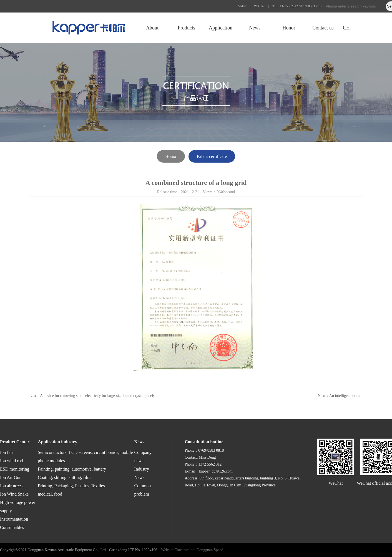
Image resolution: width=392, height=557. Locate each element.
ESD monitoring (15, 469)
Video (242, 6)
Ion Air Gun (11, 477)
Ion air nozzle (12, 486)
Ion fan (6, 452)
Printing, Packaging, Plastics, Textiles (71, 486)
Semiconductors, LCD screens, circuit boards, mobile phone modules (85, 457)
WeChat (259, 6)
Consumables (12, 527)
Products (186, 28)
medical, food (50, 494)
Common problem (143, 490)
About (152, 28)
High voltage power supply (18, 507)
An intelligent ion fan (346, 396)
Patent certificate (212, 156)
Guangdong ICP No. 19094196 (133, 550)
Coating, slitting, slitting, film (64, 477)
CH (346, 28)
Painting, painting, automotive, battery (72, 469)
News (255, 28)
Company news (143, 457)
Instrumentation (14, 519)
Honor (289, 28)
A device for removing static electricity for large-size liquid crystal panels (97, 396)
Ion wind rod (12, 461)
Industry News (142, 473)
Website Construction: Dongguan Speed (192, 550)
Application (221, 28)
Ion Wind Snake (14, 494)
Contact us (323, 28)
